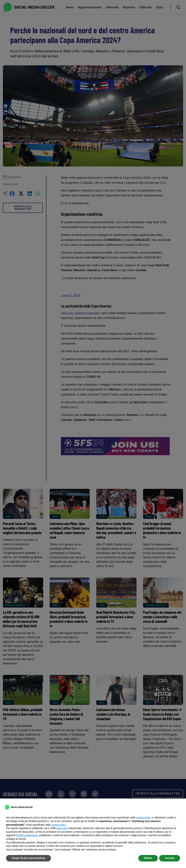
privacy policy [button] (144, 818)
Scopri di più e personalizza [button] (28, 858)
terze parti (62, 828)
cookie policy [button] (58, 825)
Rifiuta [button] (148, 858)
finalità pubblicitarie (27, 835)
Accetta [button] (170, 858)
